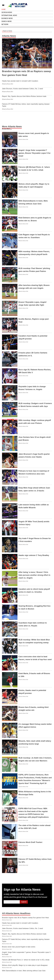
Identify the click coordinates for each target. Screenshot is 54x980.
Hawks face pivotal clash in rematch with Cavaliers (20, 81)
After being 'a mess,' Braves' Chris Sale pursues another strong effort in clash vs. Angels (34, 575)
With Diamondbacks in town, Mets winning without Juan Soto (24, 971)
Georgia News (7, 12)
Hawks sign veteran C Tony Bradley (34, 555)
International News (9, 15)
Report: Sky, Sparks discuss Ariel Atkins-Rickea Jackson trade (24, 96)
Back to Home (7, 31)
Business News (7, 18)
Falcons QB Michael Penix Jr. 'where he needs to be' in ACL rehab (26, 960)
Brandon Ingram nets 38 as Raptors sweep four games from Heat (25, 918)
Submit (24, 902)
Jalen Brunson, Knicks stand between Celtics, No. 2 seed (22, 89)
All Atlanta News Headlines (16, 913)
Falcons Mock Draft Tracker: (31, 842)
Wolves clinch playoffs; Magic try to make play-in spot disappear (25, 965)
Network (5, 24)
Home (4, 9)
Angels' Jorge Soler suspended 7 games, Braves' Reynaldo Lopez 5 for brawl (34, 153)
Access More (6, 129)
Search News (7, 21)
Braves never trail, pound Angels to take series (19, 947)
